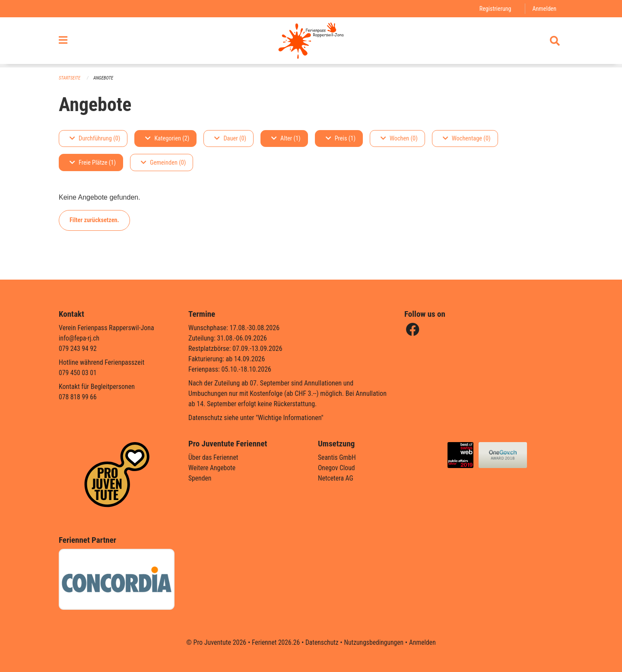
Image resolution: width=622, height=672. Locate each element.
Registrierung (494, 8)
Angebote (104, 78)
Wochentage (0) (467, 139)
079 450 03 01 (78, 373)
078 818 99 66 (78, 397)
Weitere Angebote (213, 468)
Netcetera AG (336, 478)
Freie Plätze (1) (93, 163)
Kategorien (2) (167, 139)
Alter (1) (286, 139)
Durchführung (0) (95, 139)
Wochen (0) (399, 139)
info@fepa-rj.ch (80, 338)
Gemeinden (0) (163, 163)
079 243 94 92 (78, 349)
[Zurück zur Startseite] (311, 42)
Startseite (70, 78)
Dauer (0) (230, 139)
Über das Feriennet (214, 457)
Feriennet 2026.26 (274, 642)
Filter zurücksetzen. (94, 220)
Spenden (200, 478)
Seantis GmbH (337, 457)
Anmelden (544, 8)
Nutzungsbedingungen (374, 642)
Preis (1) (341, 139)
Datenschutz (322, 642)
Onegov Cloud (337, 468)
